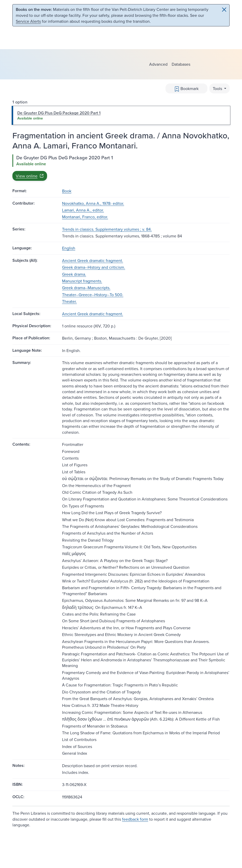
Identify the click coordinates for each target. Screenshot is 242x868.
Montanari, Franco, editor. (85, 217)
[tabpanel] (121, 168)
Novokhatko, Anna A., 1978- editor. (93, 203)
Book (67, 191)
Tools (218, 88)
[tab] (121, 115)
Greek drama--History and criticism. (94, 267)
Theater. (69, 301)
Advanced (158, 64)
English (69, 248)
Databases (181, 64)
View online (30, 176)
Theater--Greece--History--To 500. (93, 295)
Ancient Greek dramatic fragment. (93, 260)
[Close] (224, 10)
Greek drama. (74, 274)
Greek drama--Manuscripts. (86, 288)
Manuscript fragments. (82, 281)
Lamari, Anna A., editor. (83, 210)
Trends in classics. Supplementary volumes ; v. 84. (107, 229)
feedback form (135, 819)
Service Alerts (28, 21)
